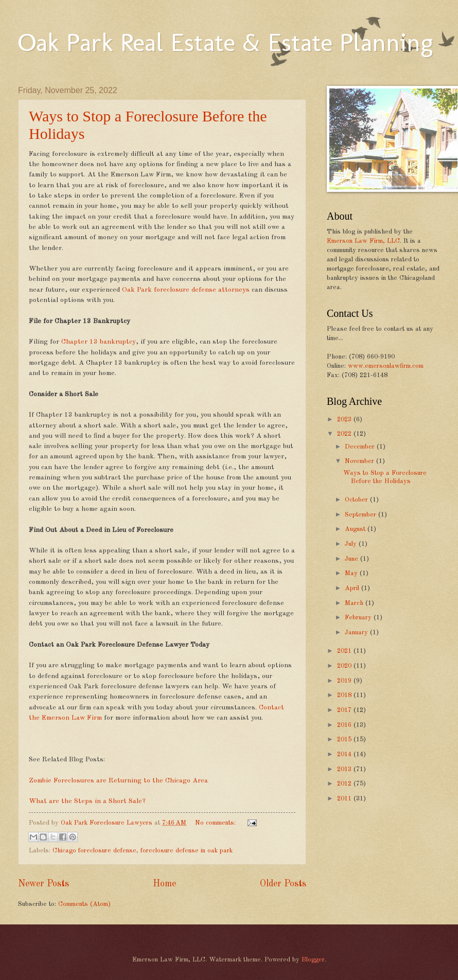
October (357, 500)
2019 (345, 681)
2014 (345, 754)
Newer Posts (43, 884)
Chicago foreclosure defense (94, 851)
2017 (345, 710)
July (352, 544)
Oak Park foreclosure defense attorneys (186, 290)
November (360, 461)
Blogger (313, 960)
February (359, 618)
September (362, 515)
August (356, 529)
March (355, 603)
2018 (345, 695)
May (352, 573)
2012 (345, 784)
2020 (345, 666)
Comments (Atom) (84, 904)
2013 (345, 769)
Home (164, 884)
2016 (345, 725)
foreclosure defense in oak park (187, 851)
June (353, 559)
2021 (345, 651)
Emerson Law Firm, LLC (363, 241)
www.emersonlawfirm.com (386, 366)
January (357, 632)
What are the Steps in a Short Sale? (87, 801)
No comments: (216, 823)
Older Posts (283, 884)
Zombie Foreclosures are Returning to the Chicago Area (118, 781)
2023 (345, 420)
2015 (345, 740)
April (353, 588)
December (361, 447)
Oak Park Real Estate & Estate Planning (225, 42)
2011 (345, 799)
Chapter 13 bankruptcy (99, 342)
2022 (345, 434)
